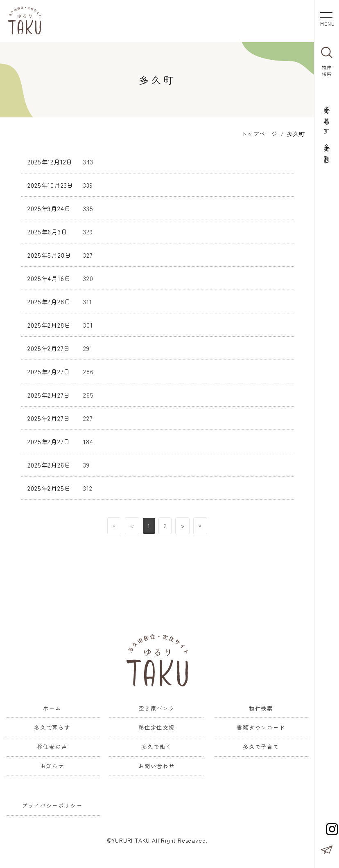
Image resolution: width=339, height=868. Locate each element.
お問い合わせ (157, 765)
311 (87, 300)
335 (88, 207)
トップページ (259, 132)
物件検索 (261, 707)
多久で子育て (261, 745)
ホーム (52, 707)
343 (88, 160)
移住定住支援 (157, 726)
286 (88, 370)
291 (88, 347)
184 (88, 440)
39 (86, 463)
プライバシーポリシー (52, 805)
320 (88, 277)
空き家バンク (157, 707)
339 (88, 184)
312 (88, 487)
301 (88, 324)
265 (88, 394)
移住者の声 (52, 745)
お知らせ (52, 765)
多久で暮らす (52, 726)
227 (88, 417)
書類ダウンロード (261, 726)
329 (88, 230)
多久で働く (156, 745)
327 (88, 254)
